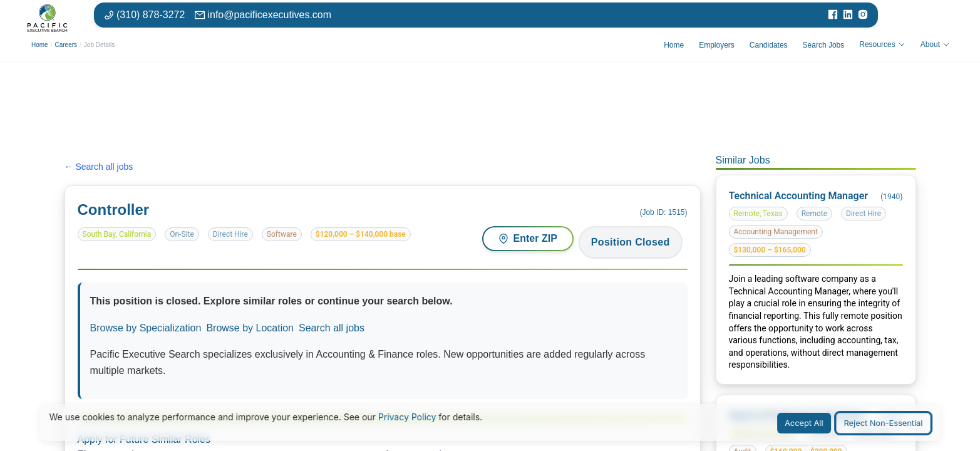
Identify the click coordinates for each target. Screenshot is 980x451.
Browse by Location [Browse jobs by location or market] (250, 328)
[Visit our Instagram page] (863, 15)
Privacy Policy (407, 417)
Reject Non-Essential (884, 423)
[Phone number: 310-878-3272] (144, 15)
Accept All (804, 423)
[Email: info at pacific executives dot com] (263, 15)
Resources (882, 44)
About (935, 44)
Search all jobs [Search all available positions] (332, 328)
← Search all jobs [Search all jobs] (99, 167)
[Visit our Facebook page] (833, 15)
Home (40, 45)
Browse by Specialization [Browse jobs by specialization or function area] (146, 328)
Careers (66, 45)
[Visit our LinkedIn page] (848, 15)
